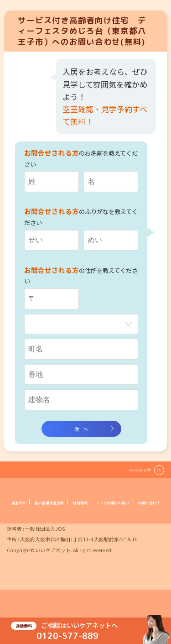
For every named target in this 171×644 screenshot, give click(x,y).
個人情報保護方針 (85, 509)
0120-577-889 (67, 633)
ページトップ (134, 475)
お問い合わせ (116, 519)
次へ (83, 431)
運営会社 (40, 509)
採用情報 (131, 509)
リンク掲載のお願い (63, 519)
